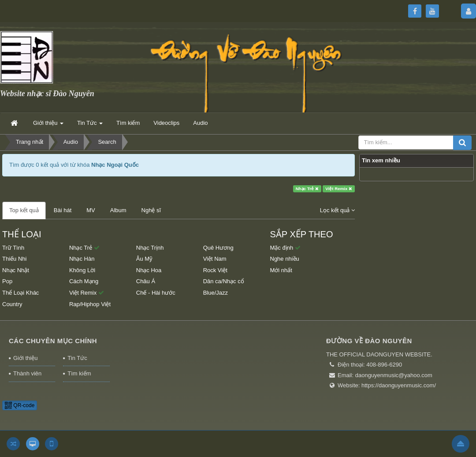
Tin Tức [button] (90, 125)
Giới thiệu (25, 358)
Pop (7, 281)
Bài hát (63, 210)
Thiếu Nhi (14, 259)
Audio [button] (200, 123)
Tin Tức (77, 358)
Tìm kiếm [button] (128, 123)
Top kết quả (24, 210)
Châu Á (146, 281)
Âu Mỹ (144, 259)
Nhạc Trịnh (150, 248)
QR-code (20, 405)
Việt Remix (339, 189)
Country (12, 304)
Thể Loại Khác (20, 293)
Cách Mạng (84, 281)
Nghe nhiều (285, 259)
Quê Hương (218, 248)
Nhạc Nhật (16, 270)
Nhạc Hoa (149, 270)
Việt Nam (215, 259)
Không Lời (82, 270)
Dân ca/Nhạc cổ (224, 281)
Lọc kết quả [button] (337, 210)
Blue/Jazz (216, 293)
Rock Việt (215, 270)
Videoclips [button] (166, 123)
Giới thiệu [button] (48, 125)
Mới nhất (281, 270)
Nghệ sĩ (151, 210)
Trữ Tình (13, 248)
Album (118, 210)
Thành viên (27, 373)
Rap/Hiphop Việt (90, 304)
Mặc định (285, 248)
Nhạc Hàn (82, 259)
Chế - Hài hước (156, 293)
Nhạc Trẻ (307, 189)
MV (91, 210)
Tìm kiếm (79, 373)
